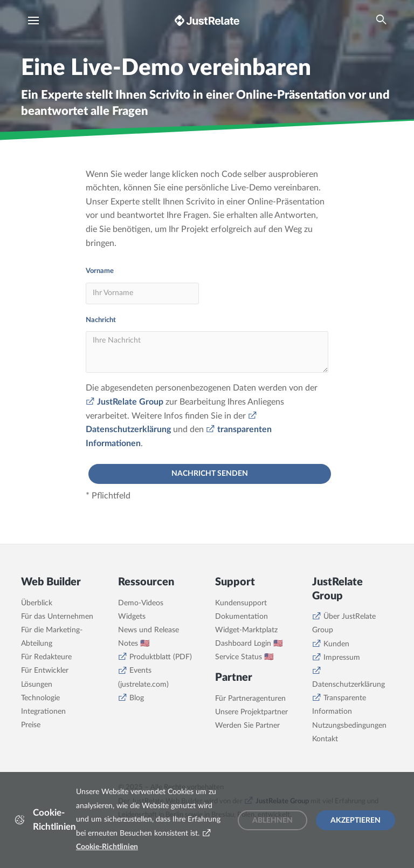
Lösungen (37, 685)
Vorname (100, 271)
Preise (31, 725)
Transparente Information (339, 705)
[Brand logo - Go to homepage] (207, 20)
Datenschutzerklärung (349, 685)
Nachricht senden (210, 474)
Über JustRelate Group (344, 623)
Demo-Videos (141, 603)
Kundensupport (241, 603)
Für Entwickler (45, 671)
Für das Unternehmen (57, 617)
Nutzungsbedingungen (349, 726)
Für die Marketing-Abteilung (52, 637)
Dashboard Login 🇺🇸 (249, 644)
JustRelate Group (130, 402)
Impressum (342, 658)
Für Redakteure (46, 657)
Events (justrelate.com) (143, 677)
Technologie (40, 698)
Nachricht (101, 320)
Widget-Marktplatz (246, 630)
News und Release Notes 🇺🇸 (149, 637)
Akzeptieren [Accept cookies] (356, 821)
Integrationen (43, 712)
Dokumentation (241, 617)
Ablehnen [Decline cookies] (272, 821)
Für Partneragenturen (250, 699)
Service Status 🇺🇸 (244, 657)
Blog (137, 698)
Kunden (336, 644)
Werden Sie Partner (247, 726)
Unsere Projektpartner (251, 712)
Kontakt (325, 739)
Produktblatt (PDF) (161, 657)
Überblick (37, 603)
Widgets (132, 617)
